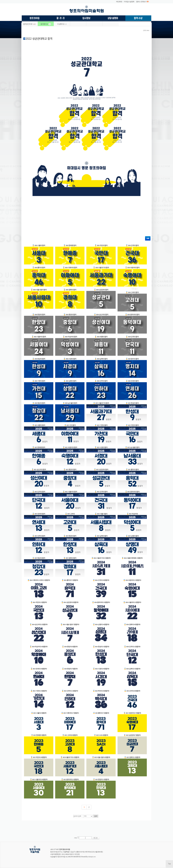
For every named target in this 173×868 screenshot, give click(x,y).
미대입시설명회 (129, 2)
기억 (75, 838)
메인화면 (119, 2)
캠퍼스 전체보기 (141, 2)
